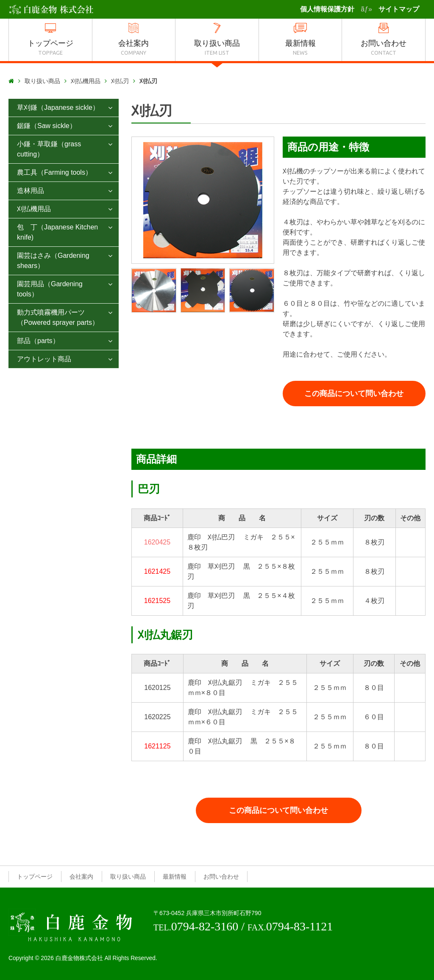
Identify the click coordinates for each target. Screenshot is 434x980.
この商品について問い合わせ (354, 394)
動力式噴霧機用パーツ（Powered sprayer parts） (58, 317)
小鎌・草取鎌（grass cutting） (49, 149)
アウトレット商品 (44, 359)
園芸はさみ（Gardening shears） (53, 261)
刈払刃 (120, 81)
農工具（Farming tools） (54, 172)
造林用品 (31, 191)
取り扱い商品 (42, 81)
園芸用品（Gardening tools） (50, 289)
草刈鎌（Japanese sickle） (58, 107)
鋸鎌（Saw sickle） (47, 126)
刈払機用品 (86, 81)
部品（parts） (38, 341)
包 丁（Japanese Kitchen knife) (57, 232)
